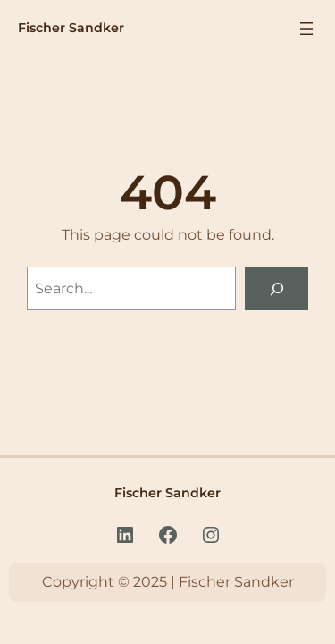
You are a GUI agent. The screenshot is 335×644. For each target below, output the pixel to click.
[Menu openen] (306, 29)
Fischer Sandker (71, 28)
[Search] (276, 288)
